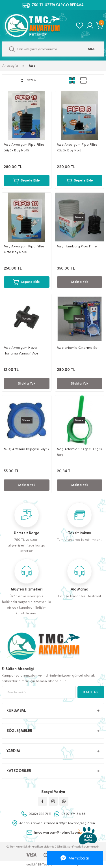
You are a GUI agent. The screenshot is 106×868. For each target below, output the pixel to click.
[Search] (53, 49)
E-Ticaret (45, 864)
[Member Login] (90, 26)
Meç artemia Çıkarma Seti (78, 348)
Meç (32, 66)
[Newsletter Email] (39, 692)
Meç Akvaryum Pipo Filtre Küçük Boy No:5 (77, 147)
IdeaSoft (32, 864)
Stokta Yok (79, 282)
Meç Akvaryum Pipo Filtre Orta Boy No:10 (24, 249)
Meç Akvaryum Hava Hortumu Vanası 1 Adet (22, 350)
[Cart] (100, 26)
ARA (91, 49)
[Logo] (37, 26)
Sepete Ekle (26, 181)
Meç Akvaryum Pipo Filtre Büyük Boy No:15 (24, 147)
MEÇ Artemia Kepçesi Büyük (26, 449)
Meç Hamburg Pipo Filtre (77, 246)
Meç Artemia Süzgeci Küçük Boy (79, 452)
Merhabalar (75, 858)
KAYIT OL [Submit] (91, 692)
